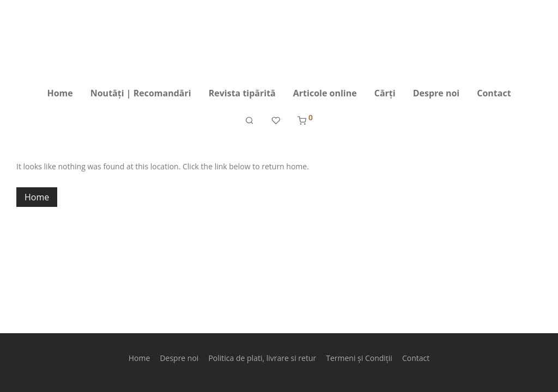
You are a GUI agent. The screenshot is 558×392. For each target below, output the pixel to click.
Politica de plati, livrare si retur (262, 358)
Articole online (325, 93)
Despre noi (436, 93)
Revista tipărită (242, 93)
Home (60, 93)
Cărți (385, 93)
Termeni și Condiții (359, 358)
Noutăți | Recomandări (141, 93)
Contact (494, 93)
